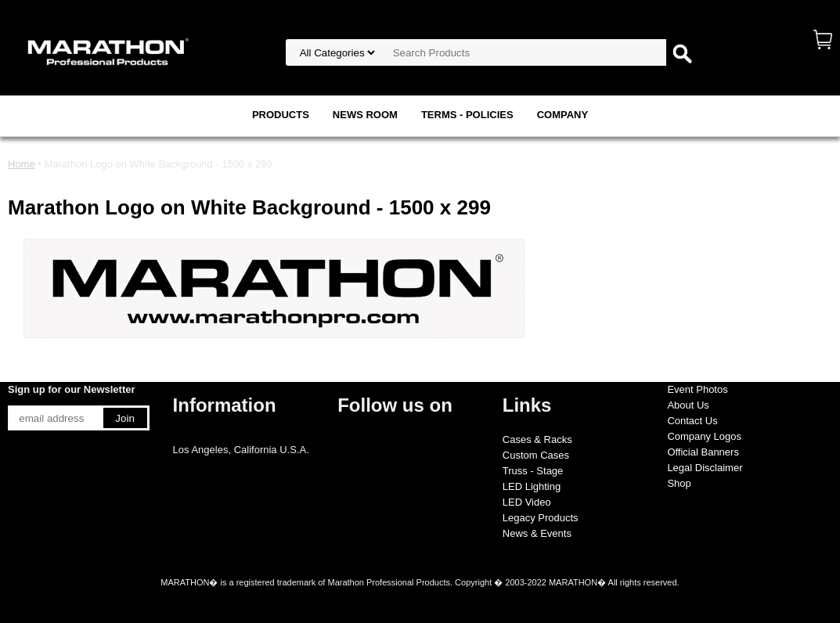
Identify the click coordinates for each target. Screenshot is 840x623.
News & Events (537, 533)
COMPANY (562, 115)
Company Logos (704, 436)
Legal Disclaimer (705, 468)
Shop (679, 483)
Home (22, 164)
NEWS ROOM (365, 115)
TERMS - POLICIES (467, 115)
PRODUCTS (281, 115)
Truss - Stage (533, 471)
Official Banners (703, 452)
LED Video (527, 502)
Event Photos (697, 389)
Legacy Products (541, 518)
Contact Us (692, 421)
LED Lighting (532, 486)
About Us (688, 405)
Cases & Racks (537, 439)
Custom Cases (536, 455)
